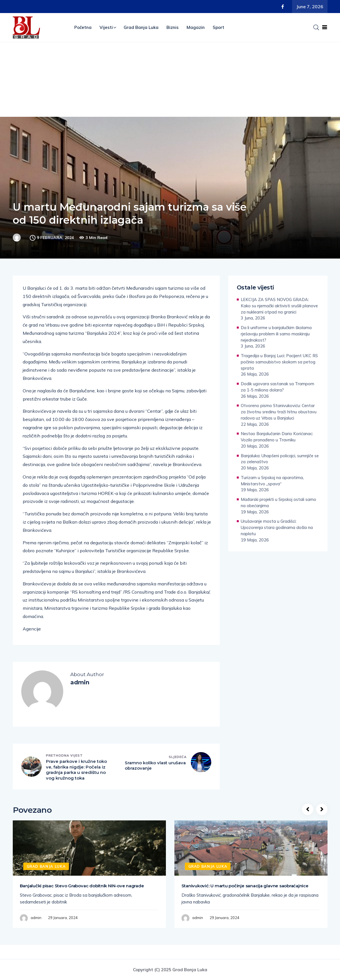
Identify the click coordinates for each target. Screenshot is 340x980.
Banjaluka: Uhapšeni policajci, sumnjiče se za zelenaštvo (280, 459)
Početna (83, 27)
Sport (218, 27)
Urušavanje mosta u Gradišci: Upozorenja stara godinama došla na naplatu (277, 527)
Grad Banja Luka (141, 27)
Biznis (173, 27)
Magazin (196, 27)
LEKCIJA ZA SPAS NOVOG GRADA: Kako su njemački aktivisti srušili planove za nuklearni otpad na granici (279, 306)
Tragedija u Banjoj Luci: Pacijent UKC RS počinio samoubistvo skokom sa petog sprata (279, 362)
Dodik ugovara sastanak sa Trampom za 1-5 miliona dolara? (277, 387)
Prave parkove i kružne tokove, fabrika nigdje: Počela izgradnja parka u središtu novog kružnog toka (76, 770)
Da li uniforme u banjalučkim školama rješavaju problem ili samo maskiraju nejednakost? (276, 334)
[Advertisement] (170, 85)
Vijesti (106, 27)
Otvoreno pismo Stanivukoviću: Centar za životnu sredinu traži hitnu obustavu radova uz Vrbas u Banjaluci (279, 412)
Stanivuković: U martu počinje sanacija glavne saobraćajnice (245, 886)
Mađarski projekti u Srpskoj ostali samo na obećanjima (278, 502)
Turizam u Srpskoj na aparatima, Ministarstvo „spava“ (272, 481)
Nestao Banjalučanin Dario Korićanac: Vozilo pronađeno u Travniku (277, 437)
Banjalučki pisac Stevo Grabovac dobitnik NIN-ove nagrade (82, 886)
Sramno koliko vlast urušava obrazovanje (155, 766)
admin (36, 918)
